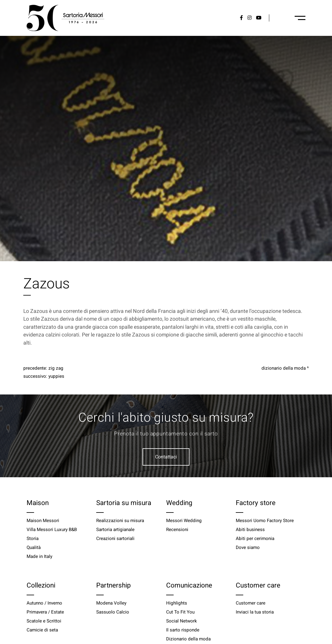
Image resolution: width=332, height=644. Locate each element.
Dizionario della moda (284, 368)
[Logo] (65, 18)
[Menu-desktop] (300, 18)
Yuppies (56, 376)
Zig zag (56, 368)
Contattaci (166, 457)
